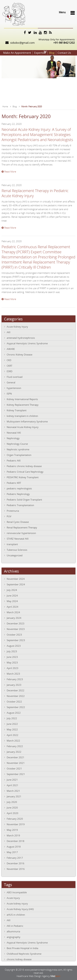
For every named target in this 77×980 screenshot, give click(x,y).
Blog (52, 53)
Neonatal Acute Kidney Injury (23, 427)
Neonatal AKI (14, 433)
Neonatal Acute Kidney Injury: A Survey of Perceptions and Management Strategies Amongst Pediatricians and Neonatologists (37, 135)
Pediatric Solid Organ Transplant (24, 500)
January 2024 (14, 618)
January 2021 (14, 796)
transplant (12, 544)
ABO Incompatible (17, 892)
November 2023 (16, 629)
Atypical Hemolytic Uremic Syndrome (27, 343)
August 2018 (14, 847)
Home (5, 106)
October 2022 (14, 702)
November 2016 (16, 869)
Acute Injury (13, 898)
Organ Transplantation (19, 455)
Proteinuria (13, 511)
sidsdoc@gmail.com (22, 43)
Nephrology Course (17, 444)
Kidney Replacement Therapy (23, 405)
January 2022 (14, 752)
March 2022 (13, 741)
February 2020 (15, 819)
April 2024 (12, 607)
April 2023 (12, 668)
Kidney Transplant (17, 410)
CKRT (9, 366)
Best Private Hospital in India (22, 948)
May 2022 (12, 729)
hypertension (14, 388)
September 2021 (16, 774)
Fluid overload (15, 377)
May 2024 (12, 601)
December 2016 (16, 863)
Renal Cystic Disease (18, 522)
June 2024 (12, 596)
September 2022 (16, 707)
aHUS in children (16, 915)
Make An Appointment (17, 53)
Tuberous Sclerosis (17, 550)
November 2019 (16, 824)
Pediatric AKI (14, 461)
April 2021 (12, 785)
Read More (9, 172)
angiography (14, 937)
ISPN (9, 394)
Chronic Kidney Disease (19, 355)
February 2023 (15, 679)
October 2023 (14, 635)
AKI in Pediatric (15, 926)
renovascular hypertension (21, 533)
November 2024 (16, 579)
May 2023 (12, 662)
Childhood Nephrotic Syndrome (24, 954)
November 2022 (16, 696)
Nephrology (13, 438)
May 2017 (12, 852)
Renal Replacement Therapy (22, 527)
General (11, 382)
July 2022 (12, 718)
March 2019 (13, 835)
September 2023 (16, 640)
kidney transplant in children (22, 416)
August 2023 (14, 646)
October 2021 (14, 768)
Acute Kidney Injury (17, 327)
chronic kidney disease (19, 959)
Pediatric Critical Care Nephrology (25, 472)
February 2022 (15, 746)
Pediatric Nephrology (18, 494)
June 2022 (12, 724)
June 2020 (12, 808)
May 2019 (12, 830)
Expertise (40, 53)
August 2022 (14, 713)
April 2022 (12, 735)
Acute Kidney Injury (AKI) (20, 909)
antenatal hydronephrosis (21, 338)
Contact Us (64, 53)
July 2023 (12, 651)
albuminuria (13, 931)
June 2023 (12, 657)
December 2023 (16, 623)
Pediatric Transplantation (20, 505)
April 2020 (12, 813)
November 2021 (16, 763)
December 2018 (16, 841)
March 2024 (13, 612)
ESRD (10, 371)
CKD (9, 360)
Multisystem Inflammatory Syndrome (27, 421)
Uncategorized (15, 555)
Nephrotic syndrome (18, 449)
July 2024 (12, 590)
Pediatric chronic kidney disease (24, 466)
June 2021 (12, 780)
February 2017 (15, 858)
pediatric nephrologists (19, 488)
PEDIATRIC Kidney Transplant (23, 477)
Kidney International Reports (22, 399)
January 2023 (14, 685)
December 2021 (16, 757)
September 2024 (16, 584)
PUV (9, 516)
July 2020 (12, 802)
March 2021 (13, 791)
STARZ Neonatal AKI (18, 539)
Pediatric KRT (14, 483)
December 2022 (16, 690)
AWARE (11, 349)
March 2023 (13, 674)
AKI (9, 332)
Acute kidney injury (17, 903)
